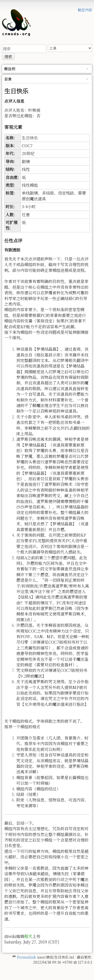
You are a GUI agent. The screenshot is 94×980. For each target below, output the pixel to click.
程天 (28, 936)
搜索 (8, 57)
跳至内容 (85, 10)
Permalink (27, 957)
